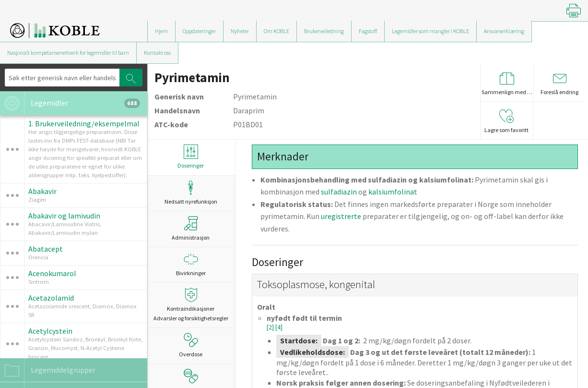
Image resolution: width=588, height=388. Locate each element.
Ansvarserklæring (504, 31)
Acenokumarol (52, 273)
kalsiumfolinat (393, 192)
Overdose (191, 345)
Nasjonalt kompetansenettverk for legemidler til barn (68, 53)
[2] (271, 327)
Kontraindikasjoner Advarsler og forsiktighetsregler (191, 304)
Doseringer (191, 157)
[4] (279, 327)
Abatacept (46, 249)
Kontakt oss (157, 53)
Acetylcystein (50, 331)
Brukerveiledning (324, 31)
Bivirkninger (191, 264)
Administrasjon (191, 229)
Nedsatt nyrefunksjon (191, 193)
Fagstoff (368, 31)
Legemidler (70, 103)
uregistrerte (341, 216)
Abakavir (42, 191)
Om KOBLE (276, 31)
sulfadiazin (339, 192)
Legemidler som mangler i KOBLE (430, 31)
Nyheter (240, 31)
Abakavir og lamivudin (64, 216)
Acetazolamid (51, 298)
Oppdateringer (199, 31)
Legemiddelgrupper (48, 370)
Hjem (161, 31)
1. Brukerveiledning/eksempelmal (84, 123)
